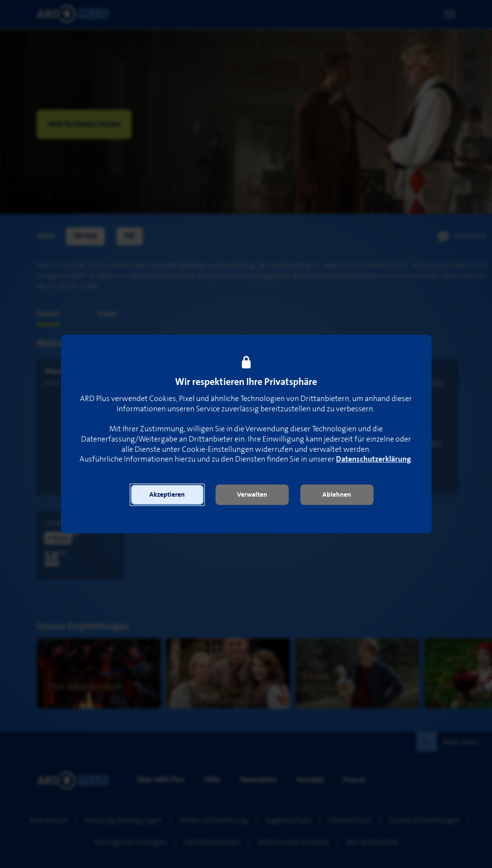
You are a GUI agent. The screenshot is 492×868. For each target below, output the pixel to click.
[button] (167, 495)
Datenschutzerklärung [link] (374, 459)
